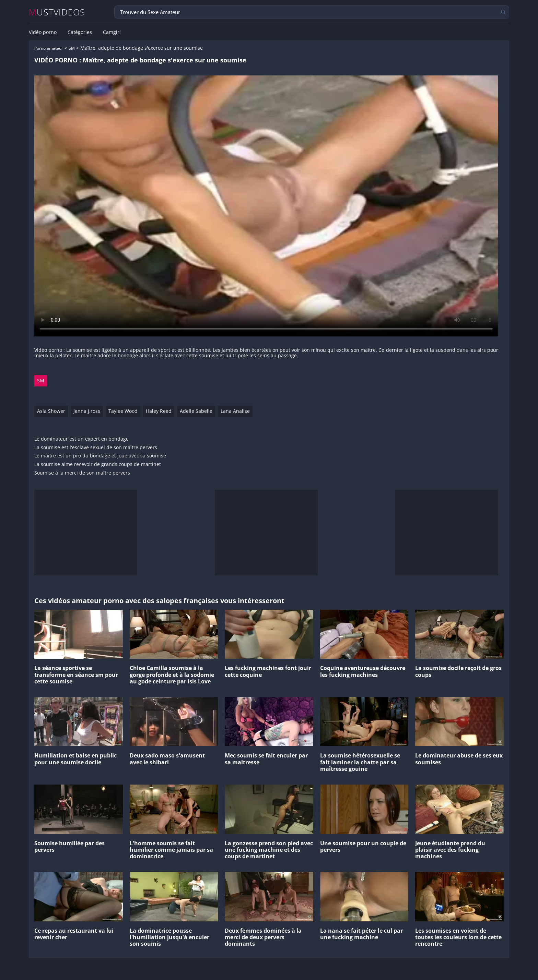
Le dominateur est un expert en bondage (81, 439)
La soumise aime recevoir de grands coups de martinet (98, 464)
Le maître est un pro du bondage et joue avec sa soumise (100, 456)
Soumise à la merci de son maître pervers (82, 473)
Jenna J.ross (87, 411)
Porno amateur (49, 48)
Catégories (80, 32)
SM (72, 48)
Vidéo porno (43, 32)
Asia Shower (51, 411)
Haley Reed (159, 411)
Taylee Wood (123, 411)
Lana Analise (235, 411)
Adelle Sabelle (196, 411)
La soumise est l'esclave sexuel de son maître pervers (96, 448)
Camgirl (112, 32)
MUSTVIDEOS (57, 12)
